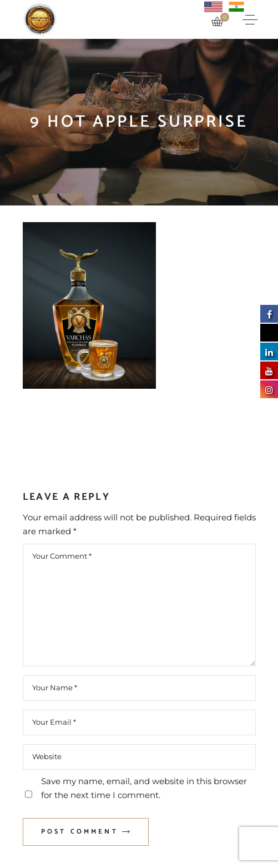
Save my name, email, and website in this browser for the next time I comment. (144, 788)
